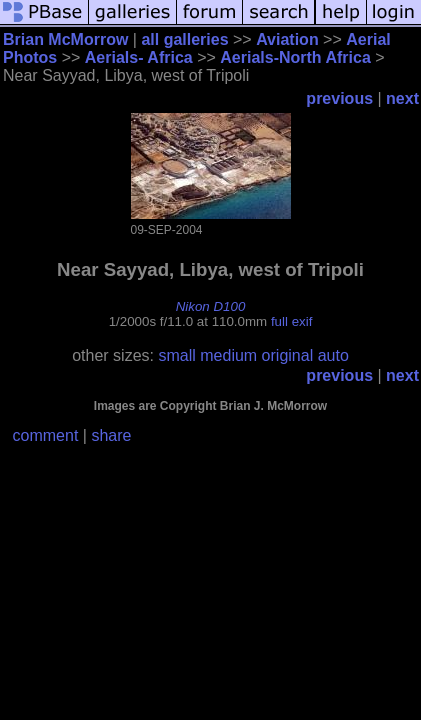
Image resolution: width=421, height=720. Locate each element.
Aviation (287, 39)
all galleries (184, 39)
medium (228, 355)
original (288, 355)
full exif (291, 321)
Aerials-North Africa (295, 57)
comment (46, 435)
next (402, 98)
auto (333, 355)
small (176, 355)
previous (339, 98)
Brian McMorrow (65, 39)
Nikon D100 (211, 306)
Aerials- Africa (139, 57)
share (111, 435)
